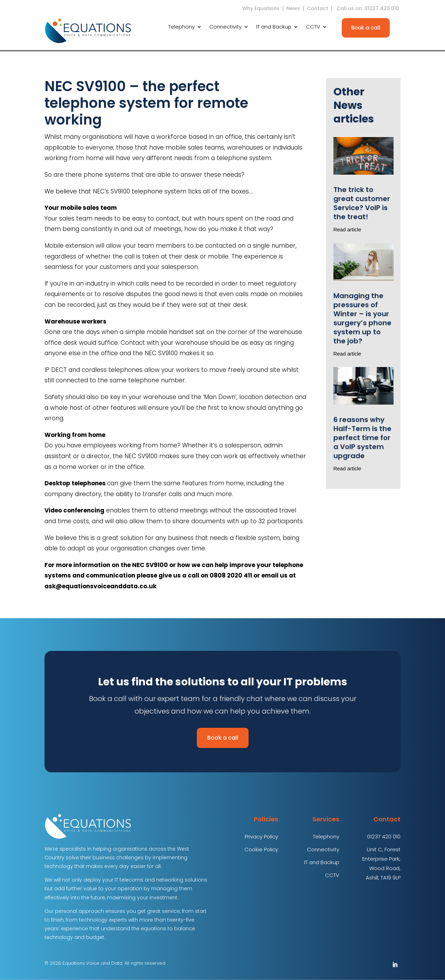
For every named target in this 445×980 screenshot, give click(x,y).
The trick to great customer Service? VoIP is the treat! (362, 203)
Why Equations (261, 8)
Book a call (366, 28)
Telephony (181, 27)
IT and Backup (274, 27)
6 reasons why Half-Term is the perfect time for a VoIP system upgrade (362, 438)
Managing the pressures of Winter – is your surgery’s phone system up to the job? (362, 318)
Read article (347, 229)
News (293, 8)
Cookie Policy (261, 849)
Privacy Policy (261, 836)
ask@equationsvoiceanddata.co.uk (100, 586)
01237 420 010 (384, 836)
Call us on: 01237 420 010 (369, 8)
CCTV (313, 27)
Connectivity (225, 27)
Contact (318, 8)
